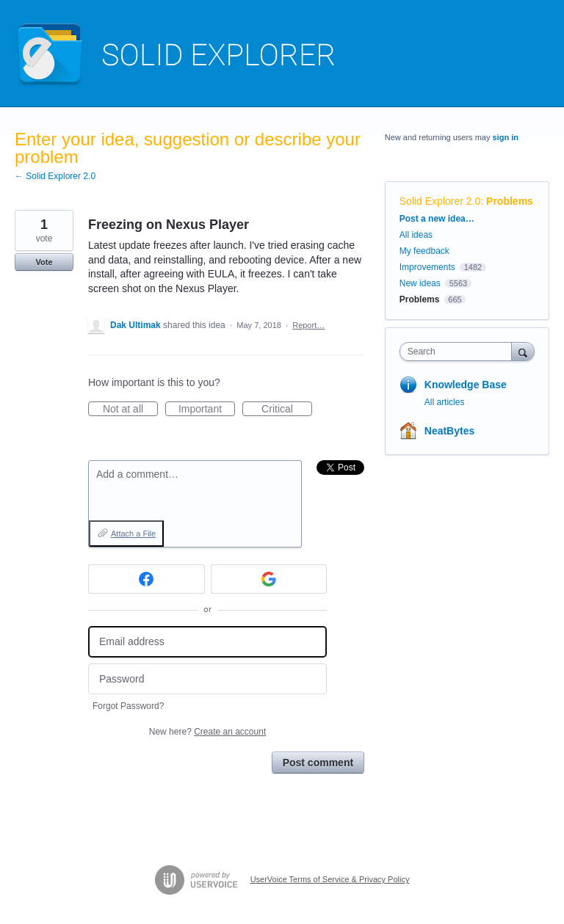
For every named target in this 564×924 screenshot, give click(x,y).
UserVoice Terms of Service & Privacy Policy (330, 879)
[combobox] (459, 352)
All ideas (416, 235)
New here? (207, 732)
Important (207, 410)
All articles (445, 402)
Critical (287, 410)
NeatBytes (449, 431)
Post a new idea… (437, 219)
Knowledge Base (466, 385)
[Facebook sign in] (147, 579)
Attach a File (133, 534)
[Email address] (207, 642)
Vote (44, 262)
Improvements (427, 267)
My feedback (424, 251)
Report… (308, 325)
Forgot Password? (128, 706)
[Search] (523, 351)
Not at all (130, 410)
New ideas (420, 283)
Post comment (318, 763)
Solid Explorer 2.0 (440, 201)
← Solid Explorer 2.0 (55, 176)
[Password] (207, 679)
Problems (510, 201)
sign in (506, 137)
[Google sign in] (269, 579)
